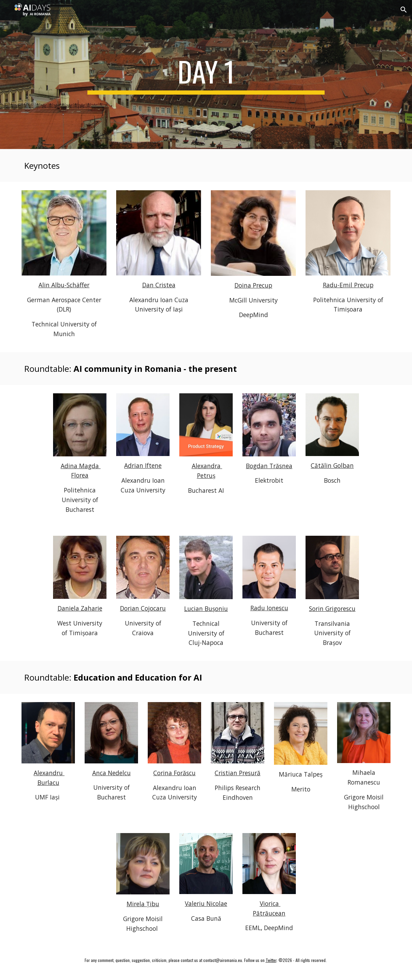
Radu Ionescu (269, 608)
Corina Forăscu (174, 773)
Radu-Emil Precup (348, 285)
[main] (206, 75)
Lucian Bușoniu (206, 609)
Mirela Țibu (143, 904)
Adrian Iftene (143, 465)
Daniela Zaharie (80, 608)
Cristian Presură (238, 773)
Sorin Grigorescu (332, 609)
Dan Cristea (159, 285)
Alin (45, 285)
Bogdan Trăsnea (269, 466)
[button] (404, 10)
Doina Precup (253, 285)
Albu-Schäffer (70, 285)
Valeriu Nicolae (206, 903)
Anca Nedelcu (111, 773)
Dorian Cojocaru (143, 608)
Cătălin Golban (332, 465)
